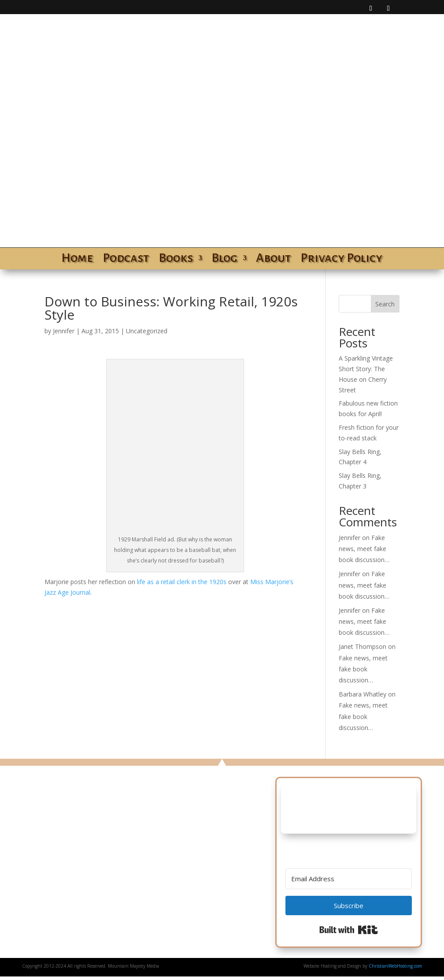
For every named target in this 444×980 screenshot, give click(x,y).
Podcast (126, 260)
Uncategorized (147, 331)
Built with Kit (349, 930)
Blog (224, 260)
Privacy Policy (341, 260)
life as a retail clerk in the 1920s (182, 582)
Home (77, 260)
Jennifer (64, 331)
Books (176, 260)
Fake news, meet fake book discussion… (364, 549)
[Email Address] (349, 879)
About (273, 260)
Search (385, 304)
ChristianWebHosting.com (395, 966)
